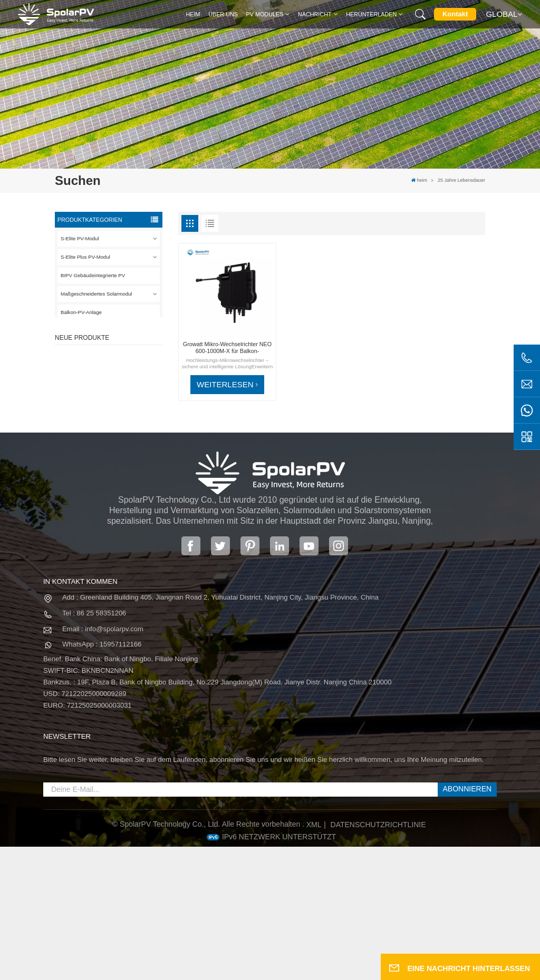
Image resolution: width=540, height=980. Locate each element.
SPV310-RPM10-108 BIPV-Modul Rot (125, 416)
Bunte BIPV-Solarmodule (122, 508)
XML (314, 958)
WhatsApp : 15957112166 (102, 778)
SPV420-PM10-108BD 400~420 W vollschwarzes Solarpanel (124, 369)
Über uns (223, 14)
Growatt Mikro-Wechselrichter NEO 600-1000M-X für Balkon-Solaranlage (227, 348)
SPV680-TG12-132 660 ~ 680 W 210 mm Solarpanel (124, 463)
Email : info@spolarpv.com (103, 762)
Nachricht (315, 14)
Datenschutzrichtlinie (378, 958)
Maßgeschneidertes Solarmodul (96, 294)
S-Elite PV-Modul (80, 238)
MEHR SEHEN (122, 385)
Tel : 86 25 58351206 (94, 746)
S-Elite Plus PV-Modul (85, 257)
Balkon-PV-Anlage (81, 312)
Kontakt (455, 14)
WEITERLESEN (225, 384)
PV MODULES (265, 14)
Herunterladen (371, 14)
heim (193, 14)
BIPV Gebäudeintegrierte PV (93, 275)
